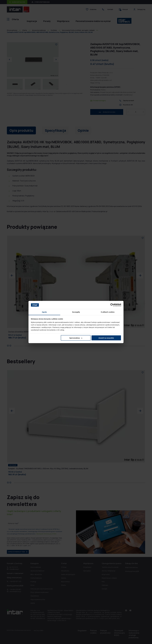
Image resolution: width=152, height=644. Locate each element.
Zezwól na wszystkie (106, 338)
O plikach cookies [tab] (108, 312)
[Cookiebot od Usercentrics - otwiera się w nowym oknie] (112, 305)
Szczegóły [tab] (76, 312)
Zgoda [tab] (44, 312)
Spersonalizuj (76, 338)
